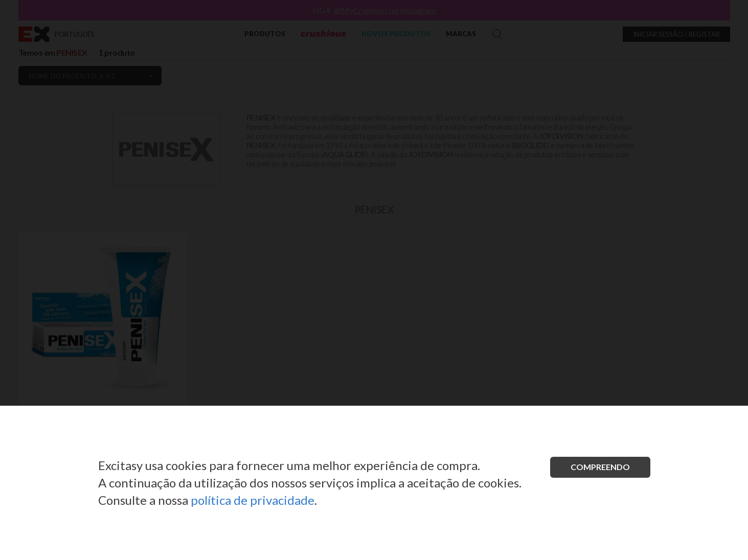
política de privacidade (253, 500)
